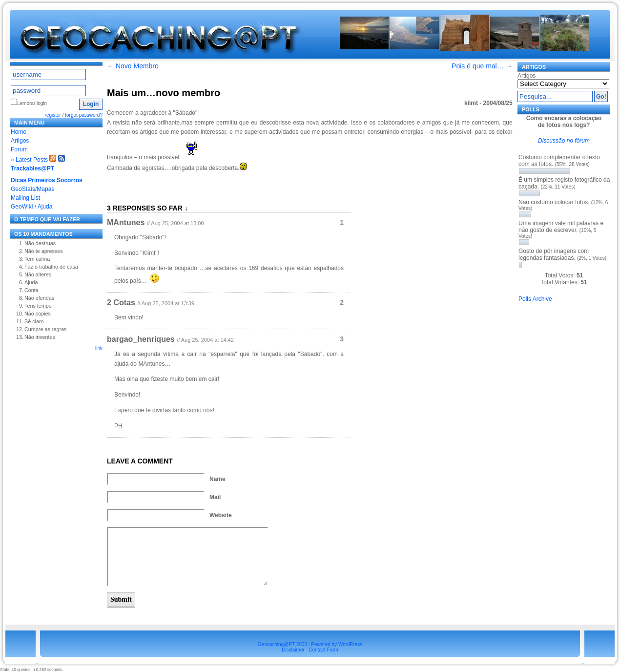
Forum (19, 149)
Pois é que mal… (478, 66)
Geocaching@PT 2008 (282, 644)
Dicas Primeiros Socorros (47, 180)
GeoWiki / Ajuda (31, 207)
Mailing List (25, 198)
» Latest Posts (29, 160)
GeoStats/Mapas (32, 189)
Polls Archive (535, 299)
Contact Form (323, 650)
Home (19, 132)
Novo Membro (137, 66)
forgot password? (84, 115)
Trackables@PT (32, 168)
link (99, 348)
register (53, 115)
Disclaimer (293, 650)
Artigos (20, 141)
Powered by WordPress (337, 644)
